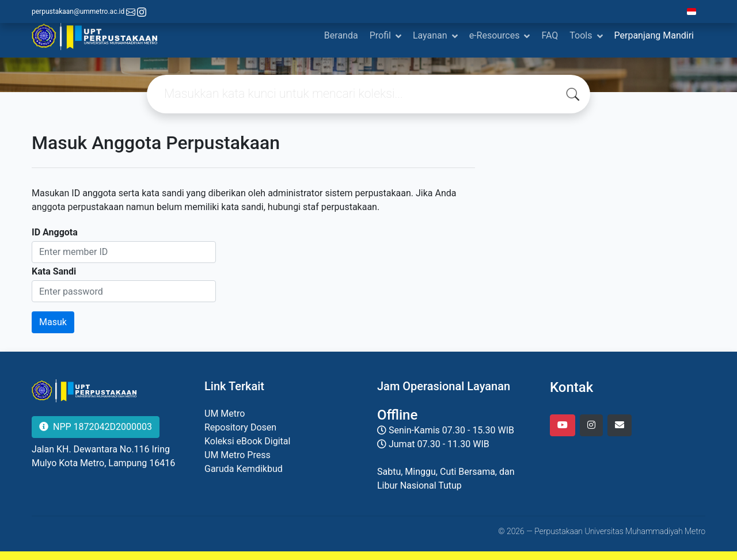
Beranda (341, 35)
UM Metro (225, 414)
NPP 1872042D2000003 (96, 427)
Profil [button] (380, 35)
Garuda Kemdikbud (244, 469)
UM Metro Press (238, 455)
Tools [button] (581, 35)
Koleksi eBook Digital (247, 441)
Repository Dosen (240, 427)
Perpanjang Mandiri (654, 35)
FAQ (550, 35)
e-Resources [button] (495, 35)
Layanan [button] (430, 35)
